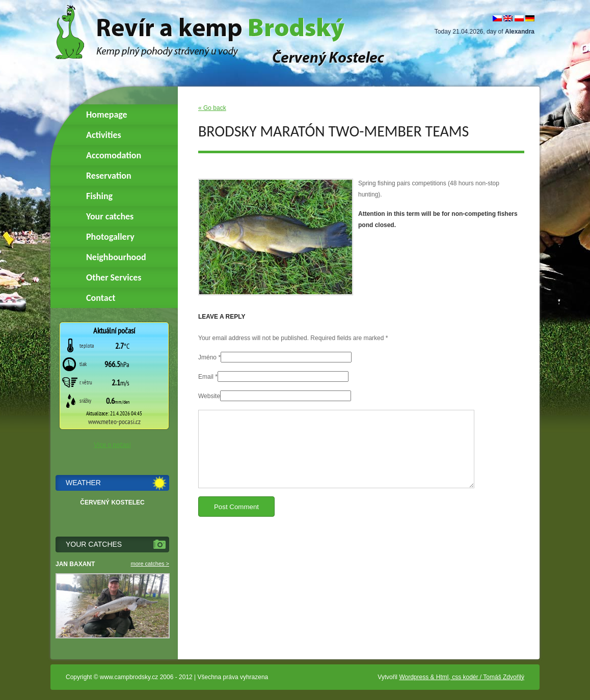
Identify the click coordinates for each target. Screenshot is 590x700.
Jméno (207, 357)
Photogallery (110, 237)
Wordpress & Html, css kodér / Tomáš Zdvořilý (462, 677)
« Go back (212, 108)
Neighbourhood (116, 257)
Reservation (109, 176)
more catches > (150, 564)
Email (206, 377)
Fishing (99, 196)
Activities (104, 135)
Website (209, 396)
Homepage (107, 115)
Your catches (110, 216)
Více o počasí (112, 445)
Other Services (114, 277)
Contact (101, 298)
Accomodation (114, 155)
